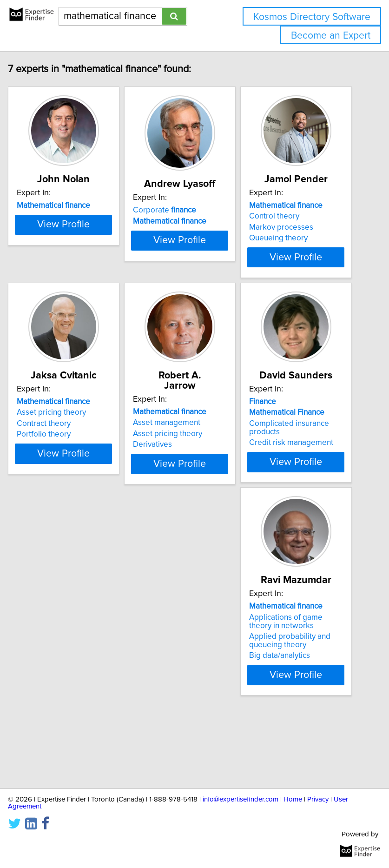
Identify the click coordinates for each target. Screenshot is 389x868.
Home (293, 799)
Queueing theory (291, 248)
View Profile (76, 284)
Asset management (179, 455)
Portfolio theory (56, 477)
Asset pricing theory (64, 455)
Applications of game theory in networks (66, 687)
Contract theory (56, 466)
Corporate (177, 220)
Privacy (318, 799)
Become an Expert (331, 36)
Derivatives (165, 477)
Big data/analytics (60, 722)
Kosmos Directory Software (312, 17)
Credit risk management (304, 485)
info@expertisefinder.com (241, 799)
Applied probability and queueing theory (70, 707)
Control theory (287, 226)
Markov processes (294, 238)
